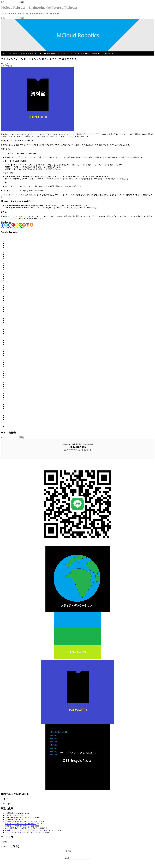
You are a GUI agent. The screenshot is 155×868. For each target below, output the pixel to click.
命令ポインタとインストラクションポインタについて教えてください (30, 830)
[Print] (24, 225)
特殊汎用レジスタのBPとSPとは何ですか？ (21, 824)
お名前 (69, 851)
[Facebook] (3, 225)
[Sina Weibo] (17, 225)
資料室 (22, 228)
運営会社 (108, 53)
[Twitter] (6, 225)
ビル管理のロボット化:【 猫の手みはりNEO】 (22, 822)
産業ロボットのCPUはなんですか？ (18, 826)
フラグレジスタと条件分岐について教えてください (24, 832)
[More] (31, 225)
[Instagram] (28, 225)
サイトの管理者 (7, 66)
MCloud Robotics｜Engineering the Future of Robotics (39, 8)
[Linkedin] (10, 225)
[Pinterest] (13, 225)
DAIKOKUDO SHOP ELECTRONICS (58, 53)
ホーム (5, 53)
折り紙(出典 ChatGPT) (13, 813)
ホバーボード (10, 820)
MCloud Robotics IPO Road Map (87, 53)
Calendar (14, 53)
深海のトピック (11, 815)
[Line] (20, 225)
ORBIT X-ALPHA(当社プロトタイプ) (18, 817)
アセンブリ (14, 228)
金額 (67, 858)
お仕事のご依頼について (31, 53)
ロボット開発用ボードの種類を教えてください (22, 828)
